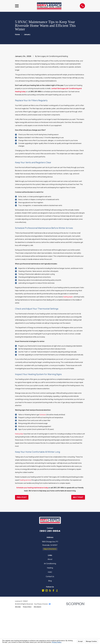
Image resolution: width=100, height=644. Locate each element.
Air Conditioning (50, 597)
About (50, 592)
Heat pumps (19, 467)
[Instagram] (47, 624)
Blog (50, 614)
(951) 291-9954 (50, 564)
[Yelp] (50, 624)
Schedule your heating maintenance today (32, 521)
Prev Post (22, 530)
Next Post (78, 530)
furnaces (43, 448)
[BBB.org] (57, 624)
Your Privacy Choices (42, 637)
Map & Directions (50, 582)
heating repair (68, 330)
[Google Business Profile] (43, 624)
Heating (50, 601)
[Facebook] (53, 624)
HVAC (50, 605)
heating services (25, 513)
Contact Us (50, 610)
